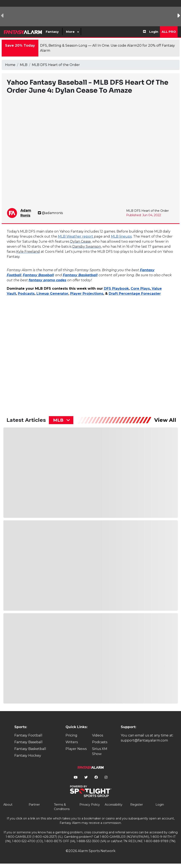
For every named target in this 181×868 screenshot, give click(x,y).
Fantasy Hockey (28, 756)
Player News (76, 749)
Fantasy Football (28, 735)
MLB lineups (121, 236)
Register (137, 805)
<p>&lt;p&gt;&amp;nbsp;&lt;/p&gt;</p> (44, 352)
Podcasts (100, 742)
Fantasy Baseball (28, 742)
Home (10, 65)
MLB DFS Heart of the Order (56, 65)
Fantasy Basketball (30, 749)
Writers (72, 742)
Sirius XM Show (100, 751)
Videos (98, 735)
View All (165, 420)
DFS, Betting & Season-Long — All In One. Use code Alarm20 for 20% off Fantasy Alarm (107, 48)
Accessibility (114, 805)
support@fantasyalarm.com (144, 740)
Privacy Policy (90, 805)
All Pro (169, 32)
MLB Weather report (76, 236)
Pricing (71, 735)
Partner (34, 805)
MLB (24, 65)
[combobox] (61, 420)
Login (154, 32)
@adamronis (50, 213)
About (8, 805)
